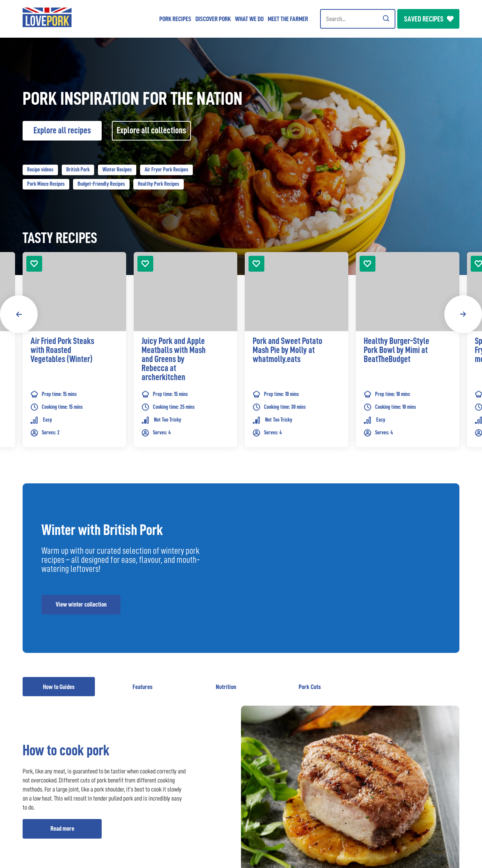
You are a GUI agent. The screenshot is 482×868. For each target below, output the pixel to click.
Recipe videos (40, 170)
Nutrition (226, 687)
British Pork (78, 170)
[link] (74, 361)
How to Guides (59, 687)
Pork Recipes (175, 19)
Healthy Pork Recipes (159, 184)
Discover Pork (213, 19)
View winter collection (81, 604)
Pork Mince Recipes (46, 184)
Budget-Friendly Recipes (101, 184)
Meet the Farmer (288, 19)
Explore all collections (151, 130)
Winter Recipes (117, 170)
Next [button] (463, 314)
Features (143, 687)
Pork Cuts (310, 687)
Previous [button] (19, 314)
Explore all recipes (62, 130)
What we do (249, 19)
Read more (62, 828)
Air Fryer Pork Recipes (166, 170)
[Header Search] (358, 19)
